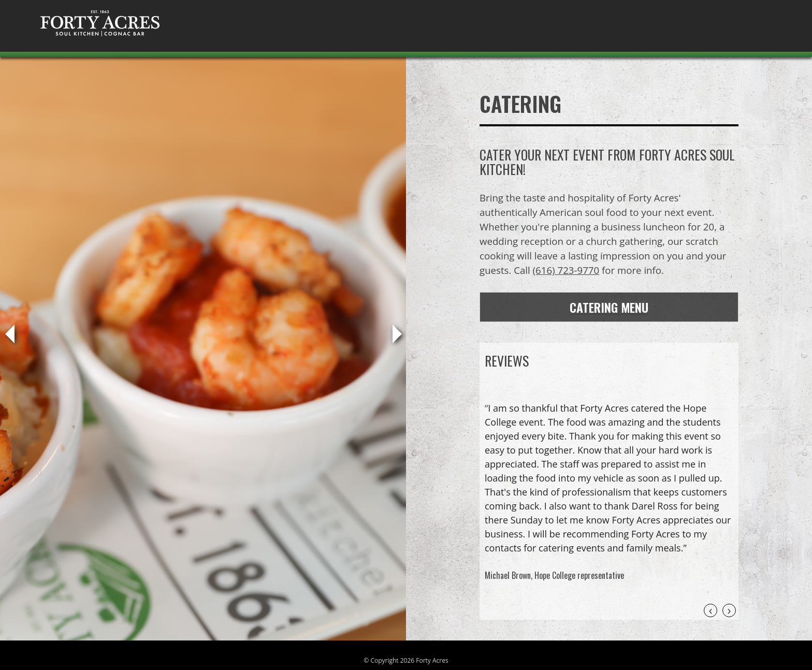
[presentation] (711, 610)
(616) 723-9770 (566, 270)
